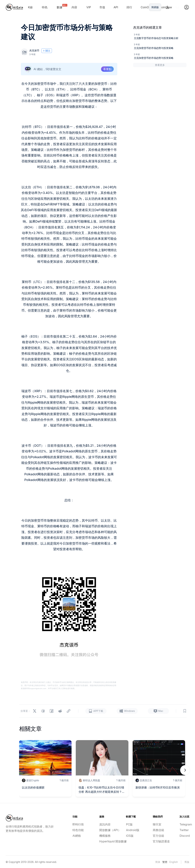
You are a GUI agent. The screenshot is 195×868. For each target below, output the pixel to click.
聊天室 (157, 824)
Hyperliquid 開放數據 (104, 841)
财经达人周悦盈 (91, 780)
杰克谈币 (34, 50)
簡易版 (155, 7)
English (174, 862)
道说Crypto (33, 780)
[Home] (14, 7)
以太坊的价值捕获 (33, 787)
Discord (184, 836)
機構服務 (104, 836)
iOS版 (130, 836)
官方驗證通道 (158, 841)
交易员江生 (146, 780)
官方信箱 (158, 836)
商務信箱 (158, 830)
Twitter (184, 830)
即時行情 (77, 824)
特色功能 (77, 830)
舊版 (187, 862)
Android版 (131, 830)
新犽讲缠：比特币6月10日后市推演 (158, 787)
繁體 (165, 862)
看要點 (107, 69)
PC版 (129, 824)
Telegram (184, 824)
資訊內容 (104, 824)
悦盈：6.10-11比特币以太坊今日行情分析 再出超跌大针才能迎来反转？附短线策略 (102, 790)
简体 (158, 862)
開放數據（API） (104, 830)
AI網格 (77, 836)
